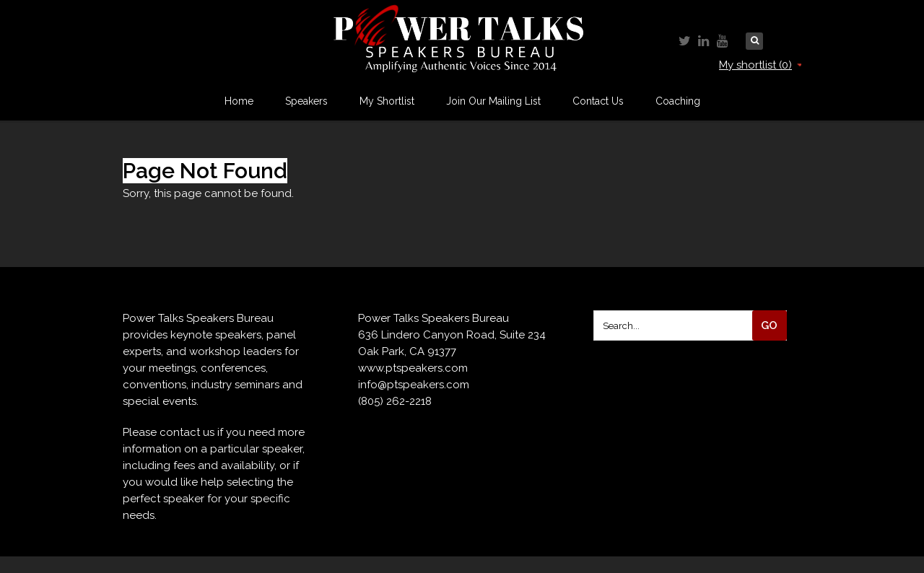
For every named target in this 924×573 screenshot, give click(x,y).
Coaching (678, 101)
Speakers (306, 101)
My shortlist (760, 65)
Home (239, 101)
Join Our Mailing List (493, 101)
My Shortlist (387, 101)
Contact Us (598, 101)
